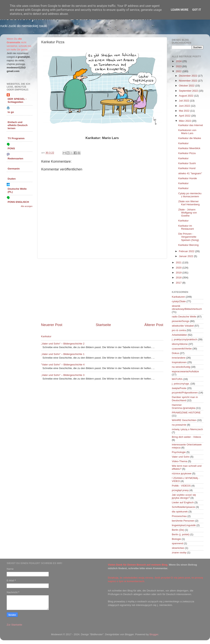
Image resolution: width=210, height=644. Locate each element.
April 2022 (185, 116)
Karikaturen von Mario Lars (187, 132)
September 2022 (189, 91)
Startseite (103, 325)
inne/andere (179, 358)
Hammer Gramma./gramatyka (184, 406)
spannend (177, 543)
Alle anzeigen (27, 206)
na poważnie (179, 425)
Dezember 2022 (188, 76)
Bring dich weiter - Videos (186, 437)
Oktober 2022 (187, 86)
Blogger (154, 634)
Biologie (176, 539)
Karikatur (46, 336)
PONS (11, 148)
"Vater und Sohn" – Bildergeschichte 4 (63, 365)
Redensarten (15, 159)
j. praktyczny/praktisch (185, 339)
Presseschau (179, 516)
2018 (179, 278)
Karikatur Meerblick (189, 148)
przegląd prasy (180, 490)
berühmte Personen (183, 521)
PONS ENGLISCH (18, 202)
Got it (197, 10)
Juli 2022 (184, 101)
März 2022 (185, 121)
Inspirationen (179, 362)
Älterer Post (154, 325)
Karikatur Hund (187, 168)
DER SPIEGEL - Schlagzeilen (17, 100)
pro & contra (179, 330)
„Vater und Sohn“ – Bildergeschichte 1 (63, 354)
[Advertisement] (102, 291)
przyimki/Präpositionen (185, 393)
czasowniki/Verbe (182, 349)
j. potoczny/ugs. (181, 384)
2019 (179, 273)
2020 (179, 268)
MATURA (177, 379)
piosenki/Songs (181, 321)
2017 (179, 283)
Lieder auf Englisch (183, 502)
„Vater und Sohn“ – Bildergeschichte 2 (63, 344)
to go (11, 112)
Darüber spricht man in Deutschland (185, 399)
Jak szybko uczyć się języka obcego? (184, 496)
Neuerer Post (52, 325)
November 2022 (188, 81)
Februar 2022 (187, 251)
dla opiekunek (180, 512)
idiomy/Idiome (180, 344)
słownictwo (178, 548)
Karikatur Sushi (187, 163)
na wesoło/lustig (181, 367)
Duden (12, 179)
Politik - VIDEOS (181, 486)
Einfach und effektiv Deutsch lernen (18, 125)
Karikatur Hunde (188, 178)
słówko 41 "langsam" (190, 173)
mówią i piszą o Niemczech (187, 429)
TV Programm (16, 138)
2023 (179, 66)
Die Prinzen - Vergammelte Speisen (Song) (189, 237)
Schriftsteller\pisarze (183, 507)
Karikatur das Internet (191, 125)
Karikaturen (178, 297)
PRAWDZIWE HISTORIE (186, 413)
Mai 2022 (185, 111)
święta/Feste (179, 388)
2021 (179, 262)
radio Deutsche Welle (184, 317)
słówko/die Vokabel (183, 326)
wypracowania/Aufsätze (185, 371)
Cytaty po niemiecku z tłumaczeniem (190, 195)
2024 (179, 61)
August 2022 (187, 96)
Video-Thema (180, 461)
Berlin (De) (178, 530)
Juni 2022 (185, 106)
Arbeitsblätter (179, 335)
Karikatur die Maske (190, 138)
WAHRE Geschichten (184, 420)
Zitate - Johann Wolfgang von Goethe (188, 213)
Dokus (175, 353)
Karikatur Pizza (187, 153)
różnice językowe (182, 473)
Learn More (180, 10)
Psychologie (179, 452)
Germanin (14, 169)
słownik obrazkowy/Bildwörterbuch (187, 307)
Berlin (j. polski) (181, 534)
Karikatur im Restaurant (186, 227)
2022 (179, 71)
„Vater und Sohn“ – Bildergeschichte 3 (63, 375)
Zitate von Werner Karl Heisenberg (189, 203)
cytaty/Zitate (179, 301)
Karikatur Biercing (189, 245)
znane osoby (179, 553)
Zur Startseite (14, 625)
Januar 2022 (186, 256)
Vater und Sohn (181, 457)
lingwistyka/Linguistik (184, 525)
